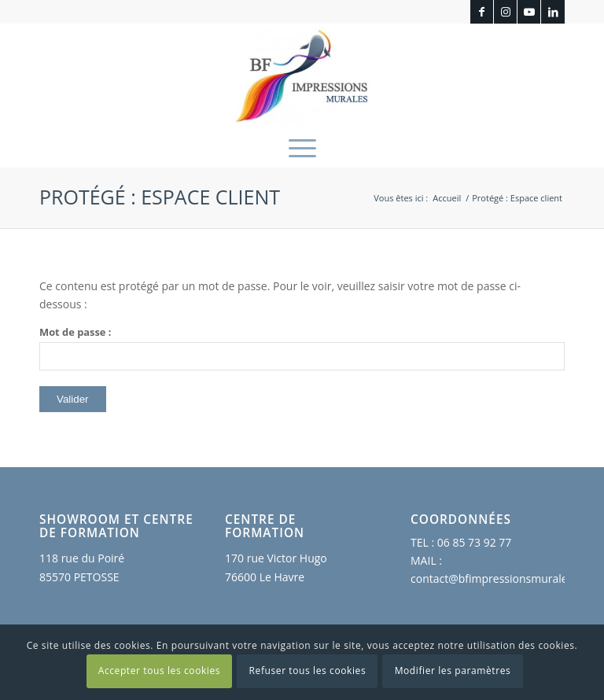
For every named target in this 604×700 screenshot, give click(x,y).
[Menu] (302, 147)
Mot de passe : (302, 347)
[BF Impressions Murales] (302, 76)
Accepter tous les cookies (159, 671)
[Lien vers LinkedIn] (553, 12)
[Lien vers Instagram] (505, 12)
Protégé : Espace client (160, 197)
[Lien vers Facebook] (482, 12)
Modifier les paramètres (453, 671)
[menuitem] (302, 147)
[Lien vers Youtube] (529, 12)
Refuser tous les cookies (308, 671)
